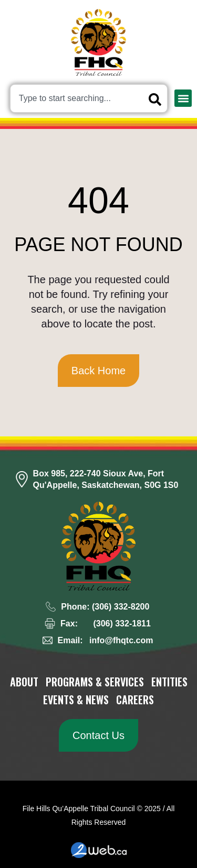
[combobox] (89, 98)
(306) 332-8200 (121, 607)
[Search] (157, 99)
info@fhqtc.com (121, 640)
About (24, 682)
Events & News (76, 700)
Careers (135, 700)
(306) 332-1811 (122, 623)
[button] (183, 98)
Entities (169, 682)
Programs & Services (95, 682)
